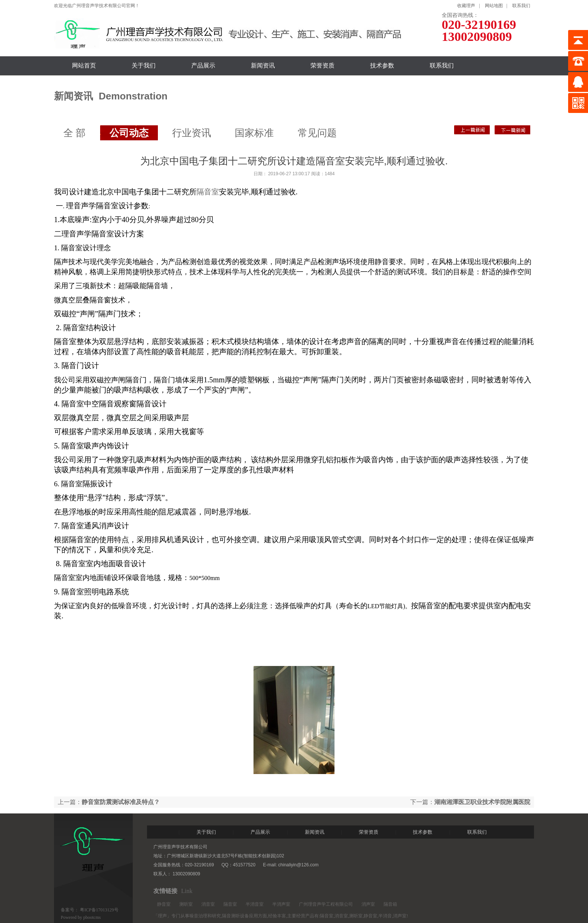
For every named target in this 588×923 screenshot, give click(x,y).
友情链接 (165, 891)
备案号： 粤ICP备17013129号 (90, 910)
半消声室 (281, 904)
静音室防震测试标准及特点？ (512, 130)
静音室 (164, 904)
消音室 (208, 904)
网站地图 (494, 6)
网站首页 (84, 65)
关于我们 (144, 65)
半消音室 (255, 904)
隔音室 (208, 192)
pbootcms (92, 917)
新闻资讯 (263, 65)
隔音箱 (390, 904)
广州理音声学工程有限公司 (326, 904)
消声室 (368, 904)
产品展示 (203, 65)
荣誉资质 (322, 65)
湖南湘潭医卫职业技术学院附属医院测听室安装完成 (472, 130)
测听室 (186, 904)
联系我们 (521, 6)
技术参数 (382, 65)
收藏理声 (466, 6)
